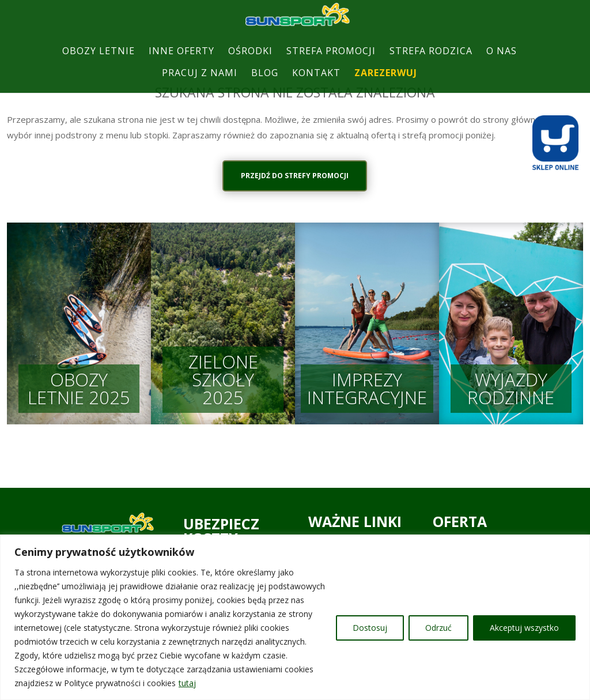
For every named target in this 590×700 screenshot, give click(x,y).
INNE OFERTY (181, 62)
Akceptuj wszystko (524, 628)
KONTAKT (316, 84)
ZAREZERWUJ (386, 84)
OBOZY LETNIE (99, 62)
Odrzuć (438, 628)
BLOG (265, 84)
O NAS (502, 62)
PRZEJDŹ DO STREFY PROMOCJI (295, 176)
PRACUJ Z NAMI (200, 84)
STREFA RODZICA (431, 62)
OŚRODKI (250, 62)
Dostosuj (370, 628)
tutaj (187, 683)
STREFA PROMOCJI (331, 62)
